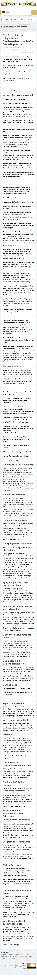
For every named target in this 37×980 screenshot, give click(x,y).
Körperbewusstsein (8, 51)
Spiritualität (24, 51)
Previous (5, 953)
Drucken (25, 53)
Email (32, 53)
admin (11, 48)
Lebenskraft (17, 51)
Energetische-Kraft (19, 49)
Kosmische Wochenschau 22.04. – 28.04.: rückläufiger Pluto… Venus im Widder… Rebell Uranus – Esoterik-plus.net (17, 956)
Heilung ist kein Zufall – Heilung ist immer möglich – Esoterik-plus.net (15, 967)
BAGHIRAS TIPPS (9, 49)
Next (24, 963)
